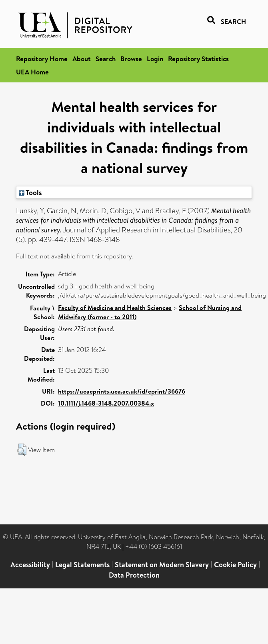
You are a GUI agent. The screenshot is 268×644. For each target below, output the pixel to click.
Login (155, 59)
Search (106, 59)
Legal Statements (82, 565)
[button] (22, 450)
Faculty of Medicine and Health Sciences (115, 308)
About (82, 59)
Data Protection (134, 575)
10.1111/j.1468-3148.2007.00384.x (106, 403)
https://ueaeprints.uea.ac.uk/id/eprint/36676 (122, 391)
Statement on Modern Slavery (162, 565)
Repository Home (42, 59)
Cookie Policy (235, 565)
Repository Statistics (198, 59)
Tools (30, 192)
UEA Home (32, 72)
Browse (131, 59)
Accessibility (30, 565)
